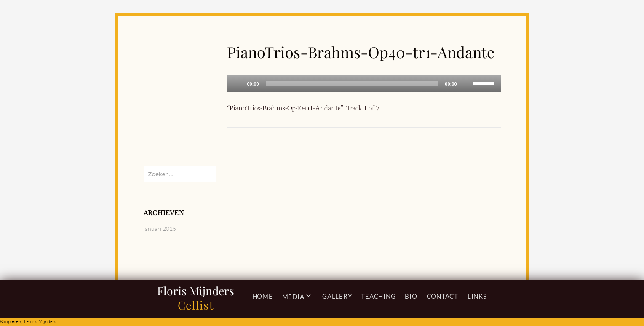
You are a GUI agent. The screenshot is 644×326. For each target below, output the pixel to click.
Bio (411, 296)
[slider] (352, 83)
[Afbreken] (466, 83)
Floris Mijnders (196, 291)
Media (293, 296)
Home (263, 296)
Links (477, 296)
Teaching (378, 296)
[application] (364, 83)
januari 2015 (160, 228)
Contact (442, 296)
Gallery (337, 296)
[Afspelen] (238, 83)
